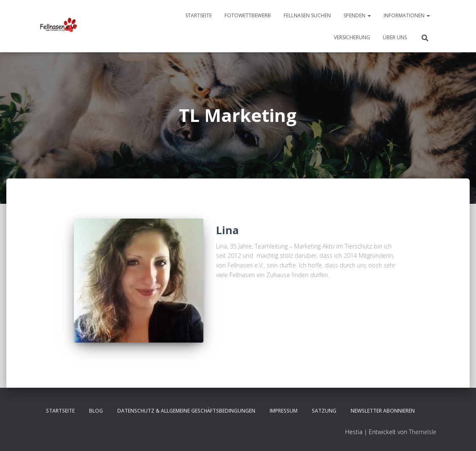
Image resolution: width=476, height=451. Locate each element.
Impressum (284, 411)
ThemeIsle (423, 432)
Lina (227, 230)
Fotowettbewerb (248, 15)
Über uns (395, 37)
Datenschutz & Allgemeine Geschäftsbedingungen (186, 411)
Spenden (357, 15)
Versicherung (352, 37)
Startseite (199, 15)
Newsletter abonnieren (383, 411)
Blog (96, 411)
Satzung (324, 411)
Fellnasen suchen (307, 15)
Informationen (407, 15)
